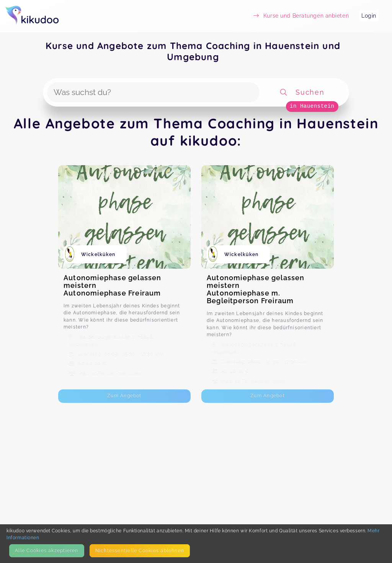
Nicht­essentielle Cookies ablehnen (140, 551)
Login (369, 16)
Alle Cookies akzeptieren (47, 551)
